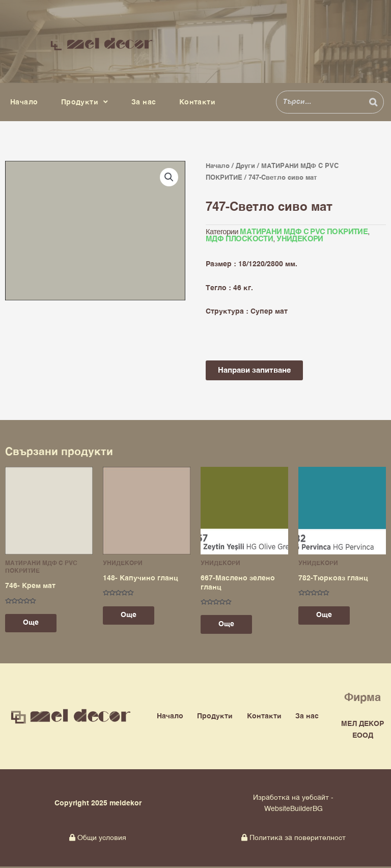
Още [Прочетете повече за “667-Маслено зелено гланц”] (229, 625)
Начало (24, 102)
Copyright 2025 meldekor (98, 805)
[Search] (373, 102)
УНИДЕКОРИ (300, 240)
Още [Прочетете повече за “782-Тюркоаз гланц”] (327, 617)
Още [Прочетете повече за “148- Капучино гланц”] (131, 617)
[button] (169, 177)
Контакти (197, 102)
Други (245, 166)
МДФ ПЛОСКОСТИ (239, 240)
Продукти (85, 102)
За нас (144, 102)
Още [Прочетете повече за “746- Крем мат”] (33, 624)
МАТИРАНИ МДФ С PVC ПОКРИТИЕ (304, 232)
